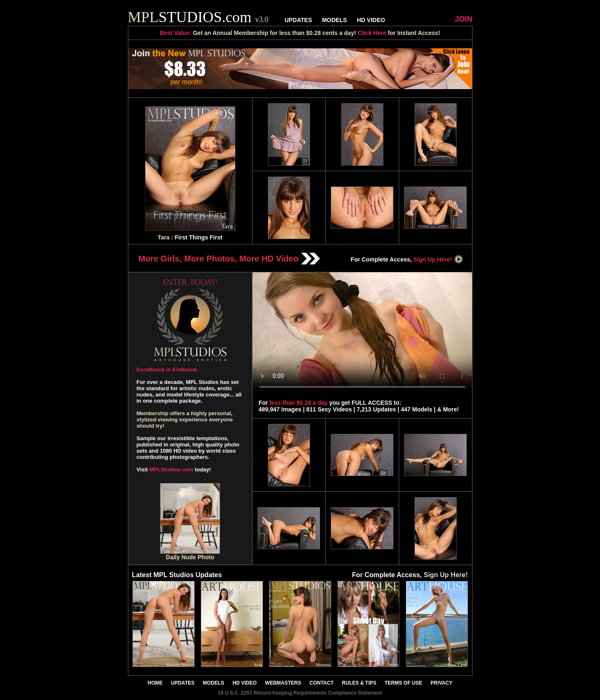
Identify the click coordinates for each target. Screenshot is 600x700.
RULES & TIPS (359, 683)
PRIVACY (441, 683)
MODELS (335, 20)
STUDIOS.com (198, 17)
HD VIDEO (371, 20)
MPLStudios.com (171, 470)
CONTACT (322, 683)
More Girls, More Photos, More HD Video (229, 259)
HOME (155, 683)
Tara (164, 237)
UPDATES (298, 20)
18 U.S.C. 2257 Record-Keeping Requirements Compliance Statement (300, 693)
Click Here (372, 33)
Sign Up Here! (438, 259)
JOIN (463, 19)
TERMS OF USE (403, 683)
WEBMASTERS (283, 683)
